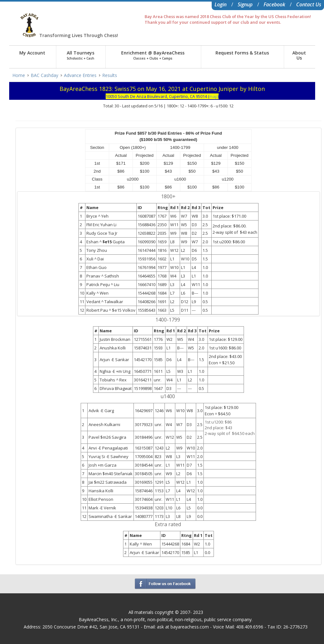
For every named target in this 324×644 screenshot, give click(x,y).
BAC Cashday (44, 75)
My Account (32, 53)
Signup (245, 4)
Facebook (274, 4)
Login (221, 4)
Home (19, 75)
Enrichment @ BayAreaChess (153, 55)
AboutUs (299, 55)
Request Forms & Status (242, 53)
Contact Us (309, 4)
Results (110, 75)
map (213, 96)
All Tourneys (81, 55)
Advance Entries (80, 75)
